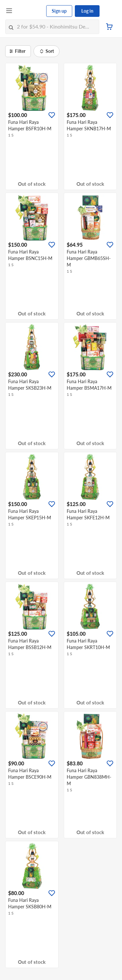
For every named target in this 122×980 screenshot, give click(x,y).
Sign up (59, 11)
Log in (87, 11)
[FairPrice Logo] (30, 11)
